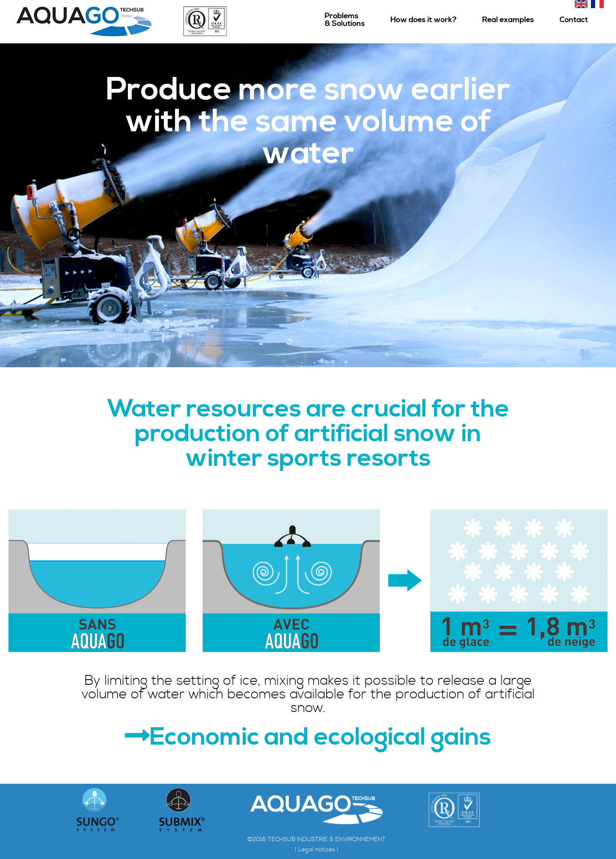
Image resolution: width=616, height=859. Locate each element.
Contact (574, 20)
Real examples (508, 20)
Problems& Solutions (345, 20)
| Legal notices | (317, 850)
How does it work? (424, 20)
